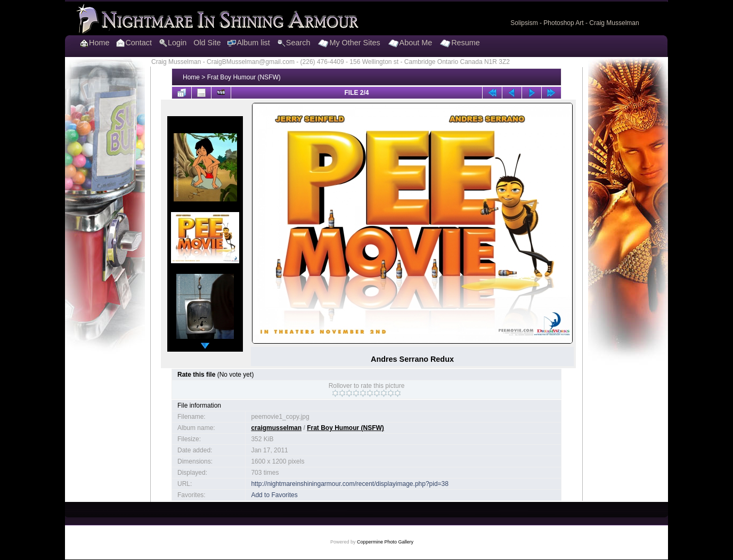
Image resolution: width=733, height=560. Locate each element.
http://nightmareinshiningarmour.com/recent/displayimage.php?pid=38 (350, 484)
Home (191, 77)
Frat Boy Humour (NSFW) (244, 77)
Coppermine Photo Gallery (385, 542)
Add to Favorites (274, 495)
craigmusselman (276, 428)
